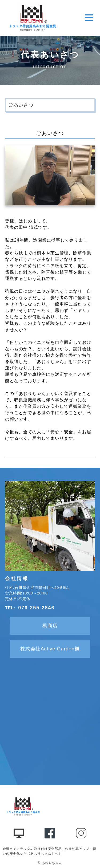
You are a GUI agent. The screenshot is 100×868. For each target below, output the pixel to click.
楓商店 (50, 626)
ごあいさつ (21, 105)
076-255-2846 (36, 608)
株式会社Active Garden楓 (50, 649)
